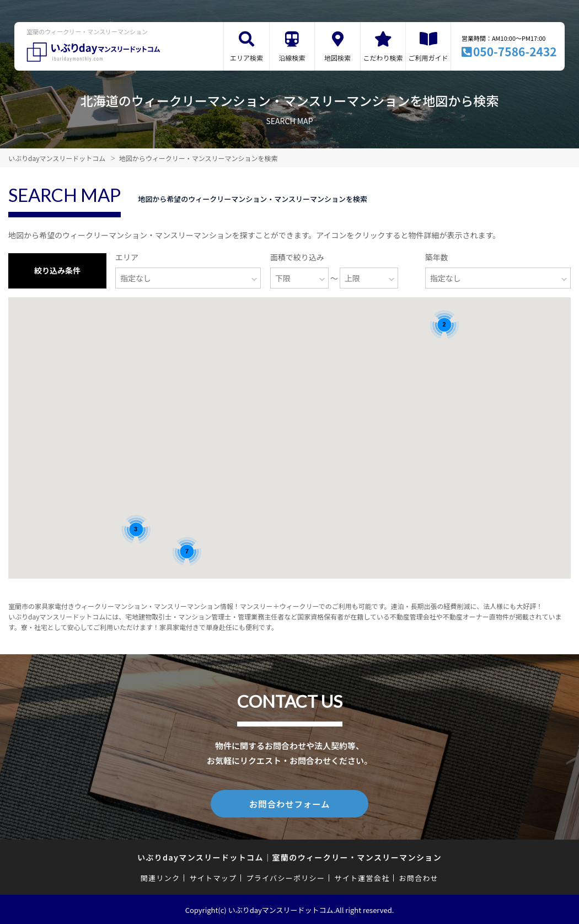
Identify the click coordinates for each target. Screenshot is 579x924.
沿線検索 (292, 58)
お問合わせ (419, 877)
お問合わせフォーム (289, 803)
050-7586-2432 (515, 51)
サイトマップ (213, 877)
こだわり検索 (383, 58)
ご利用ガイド (428, 58)
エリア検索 (246, 58)
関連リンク (160, 877)
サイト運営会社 (362, 877)
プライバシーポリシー (285, 877)
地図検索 (337, 58)
